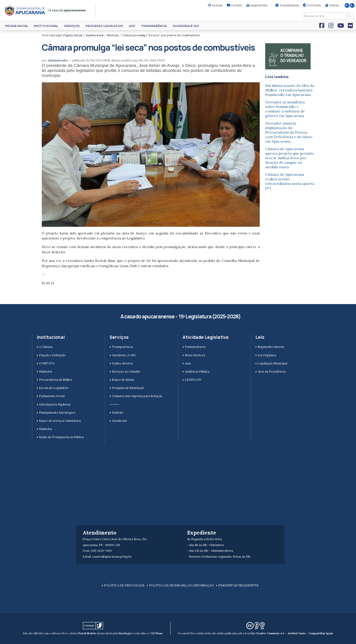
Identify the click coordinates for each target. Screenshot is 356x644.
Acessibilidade (289, 5)
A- (352, 5)
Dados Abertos (122, 363)
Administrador (58, 60)
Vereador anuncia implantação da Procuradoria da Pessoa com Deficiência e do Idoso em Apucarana (289, 132)
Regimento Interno (271, 347)
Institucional (46, 26)
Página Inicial (17, 26)
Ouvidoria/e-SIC (186, 26)
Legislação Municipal (272, 363)
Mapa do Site (259, 5)
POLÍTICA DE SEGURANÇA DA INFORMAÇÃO (181, 585)
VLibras (334, 5)
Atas (188, 363)
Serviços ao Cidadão (126, 372)
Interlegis (125, 633)
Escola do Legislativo (54, 388)
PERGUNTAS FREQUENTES (238, 585)
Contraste (314, 5)
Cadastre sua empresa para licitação (137, 396)
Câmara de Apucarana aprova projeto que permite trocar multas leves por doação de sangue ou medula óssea (290, 158)
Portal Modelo (87, 633)
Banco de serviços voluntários (60, 421)
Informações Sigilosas (55, 404)
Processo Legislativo (104, 26)
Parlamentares (195, 347)
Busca (301, 12)
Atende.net (119, 421)
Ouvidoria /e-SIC (124, 355)
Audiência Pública (197, 372)
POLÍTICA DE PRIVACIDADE (124, 585)
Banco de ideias (123, 380)
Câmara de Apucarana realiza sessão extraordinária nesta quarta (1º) (290, 181)
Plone (159, 633)
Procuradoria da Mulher (56, 380)
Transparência (154, 26)
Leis (132, 26)
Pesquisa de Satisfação (128, 388)
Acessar (217, 5)
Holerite (118, 413)
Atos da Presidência (272, 372)
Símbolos (46, 372)
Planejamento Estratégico (57, 413)
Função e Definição (52, 355)
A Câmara (46, 347)
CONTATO (47, 363)
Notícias (113, 35)
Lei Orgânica (267, 355)
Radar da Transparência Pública (61, 437)
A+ (347, 5)
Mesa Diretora (195, 355)
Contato (236, 5)
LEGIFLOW (193, 380)
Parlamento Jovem (52, 396)
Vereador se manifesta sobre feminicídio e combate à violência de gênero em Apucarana (285, 109)
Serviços (72, 26)
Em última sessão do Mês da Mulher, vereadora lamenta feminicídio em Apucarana (290, 90)
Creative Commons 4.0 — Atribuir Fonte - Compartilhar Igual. (294, 633)
